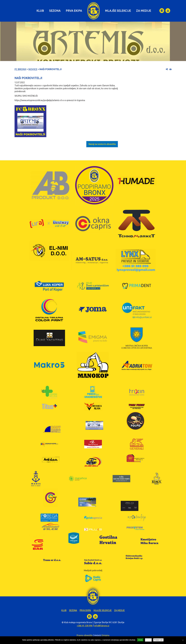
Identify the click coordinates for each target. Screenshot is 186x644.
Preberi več (158, 640)
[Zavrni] (183, 640)
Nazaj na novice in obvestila (102, 144)
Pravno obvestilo (85, 635)
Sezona (55, 11)
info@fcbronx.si (102, 626)
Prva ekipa (74, 11)
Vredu (140, 640)
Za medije (144, 11)
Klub (40, 11)
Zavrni (148, 640)
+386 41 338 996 (85, 626)
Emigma (105, 635)
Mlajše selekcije (118, 11)
